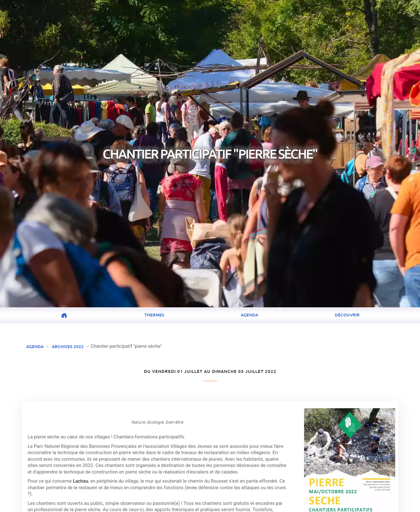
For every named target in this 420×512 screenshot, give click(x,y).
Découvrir (347, 315)
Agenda (249, 315)
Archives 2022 (68, 346)
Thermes (154, 315)
